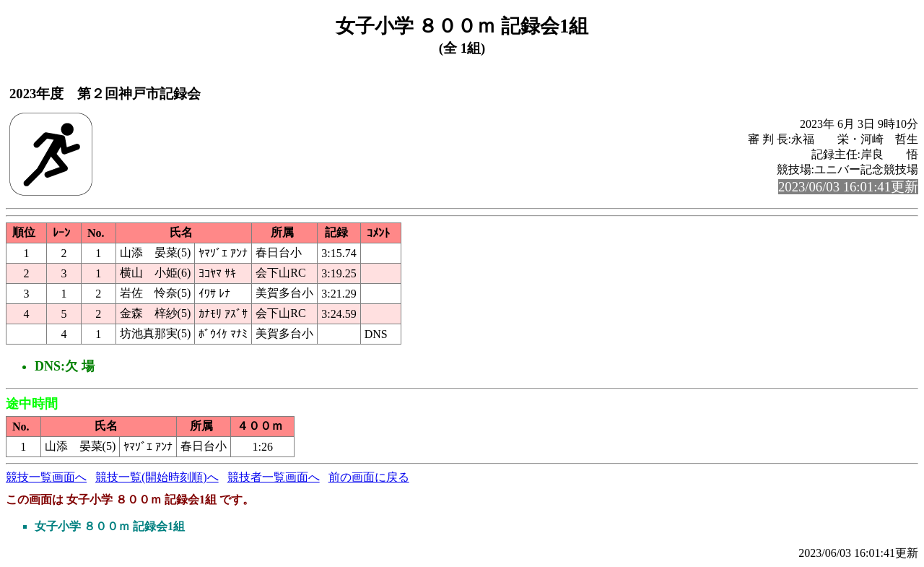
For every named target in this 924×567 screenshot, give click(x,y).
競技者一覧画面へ (274, 477)
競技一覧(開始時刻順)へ (157, 477)
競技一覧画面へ (46, 477)
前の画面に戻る (369, 477)
